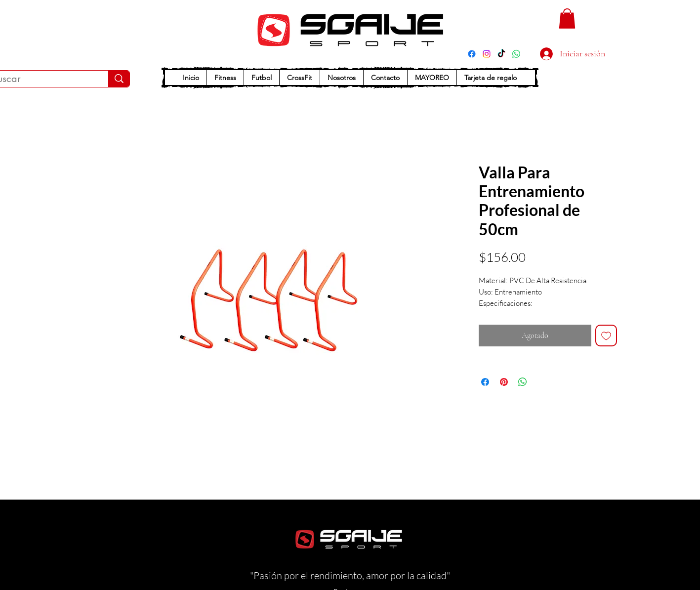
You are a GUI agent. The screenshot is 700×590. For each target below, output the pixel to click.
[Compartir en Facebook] (485, 382)
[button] (567, 19)
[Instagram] (487, 54)
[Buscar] (119, 79)
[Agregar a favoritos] (606, 336)
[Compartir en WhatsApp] (523, 382)
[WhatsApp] (516, 54)
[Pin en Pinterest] (504, 382)
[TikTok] (501, 54)
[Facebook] (472, 54)
